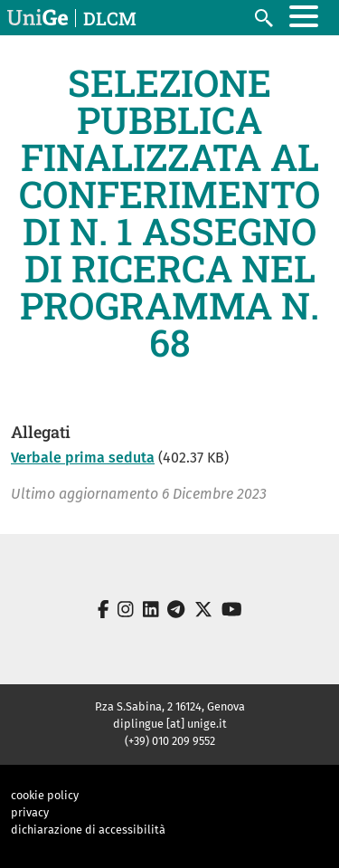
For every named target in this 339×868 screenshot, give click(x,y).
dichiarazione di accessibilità (88, 830)
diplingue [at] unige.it (170, 724)
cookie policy (45, 795)
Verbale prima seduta (83, 458)
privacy (30, 812)
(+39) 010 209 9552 (170, 741)
